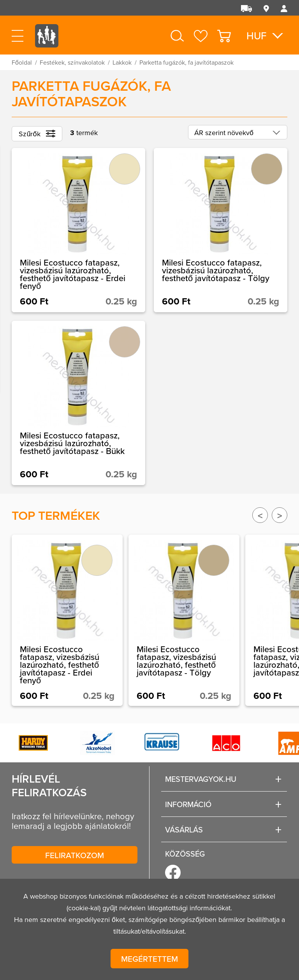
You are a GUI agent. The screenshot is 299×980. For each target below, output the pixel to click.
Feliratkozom (75, 855)
